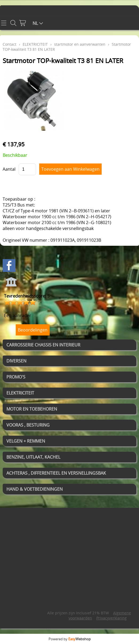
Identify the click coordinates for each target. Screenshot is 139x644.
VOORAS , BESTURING (28, 425)
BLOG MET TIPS (71, 541)
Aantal (9, 169)
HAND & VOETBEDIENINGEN (35, 489)
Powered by (70, 639)
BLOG (11, 549)
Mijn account (18, 533)
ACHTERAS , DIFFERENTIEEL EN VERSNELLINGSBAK (56, 473)
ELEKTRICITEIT (20, 393)
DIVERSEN (16, 361)
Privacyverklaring (112, 618)
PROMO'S (16, 377)
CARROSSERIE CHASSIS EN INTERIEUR (43, 345)
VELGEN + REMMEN (26, 441)
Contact (9, 44)
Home (11, 517)
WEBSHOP (66, 525)
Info (9, 525)
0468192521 (23, 600)
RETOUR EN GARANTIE (28, 541)
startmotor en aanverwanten (80, 44)
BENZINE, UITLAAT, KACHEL (33, 457)
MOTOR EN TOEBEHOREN (32, 409)
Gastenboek (68, 533)
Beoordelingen (33, 330)
